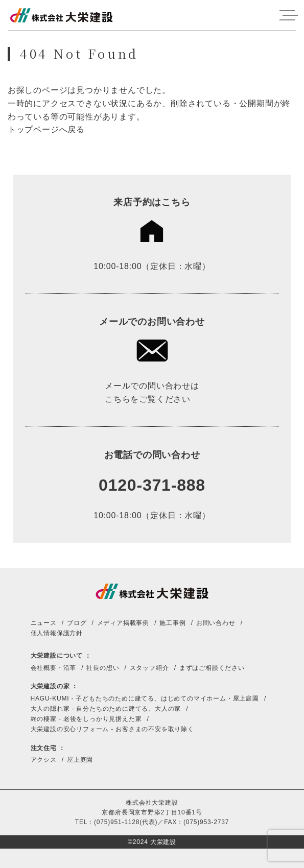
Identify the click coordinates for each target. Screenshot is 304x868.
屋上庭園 (80, 760)
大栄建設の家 (50, 686)
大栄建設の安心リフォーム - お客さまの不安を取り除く (112, 729)
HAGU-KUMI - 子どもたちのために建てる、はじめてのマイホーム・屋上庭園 (145, 698)
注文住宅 (44, 748)
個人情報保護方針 (57, 633)
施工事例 (172, 623)
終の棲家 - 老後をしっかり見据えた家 (86, 719)
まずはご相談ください (212, 668)
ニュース (44, 623)
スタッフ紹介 (149, 668)
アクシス (44, 760)
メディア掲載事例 (123, 623)
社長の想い (103, 668)
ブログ (77, 623)
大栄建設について (57, 656)
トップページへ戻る (46, 129)
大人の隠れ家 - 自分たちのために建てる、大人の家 (106, 709)
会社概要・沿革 (54, 668)
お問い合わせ (216, 623)
